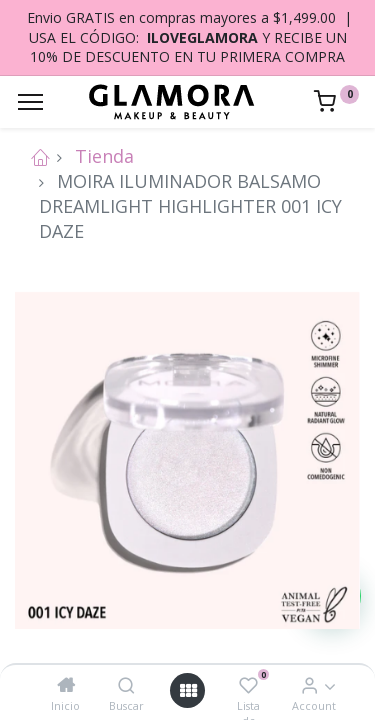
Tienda (104, 156)
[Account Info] (309, 685)
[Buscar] (126, 685)
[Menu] (30, 102)
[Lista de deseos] (248, 685)
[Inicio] (66, 685)
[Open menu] (188, 690)
